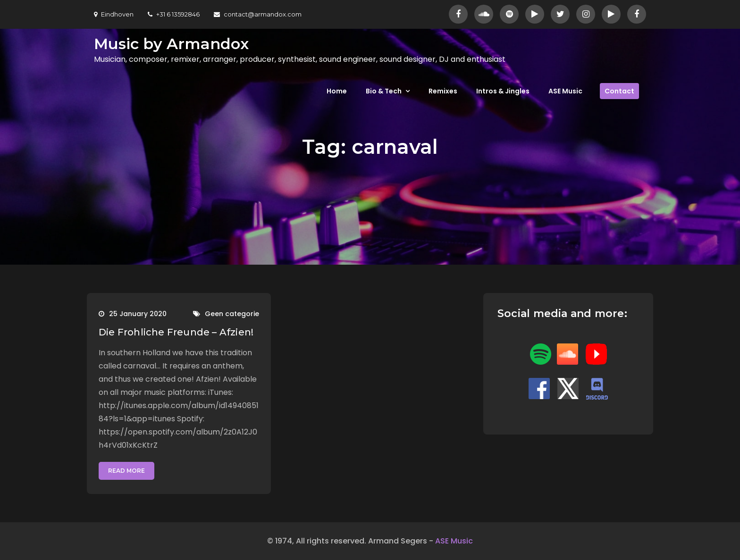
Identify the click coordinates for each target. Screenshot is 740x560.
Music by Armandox (171, 44)
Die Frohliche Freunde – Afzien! (176, 332)
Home (337, 91)
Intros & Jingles (503, 91)
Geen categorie (232, 314)
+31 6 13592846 (174, 14)
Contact (619, 91)
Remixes (443, 91)
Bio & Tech (384, 91)
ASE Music (565, 91)
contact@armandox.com (258, 14)
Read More (126, 471)
